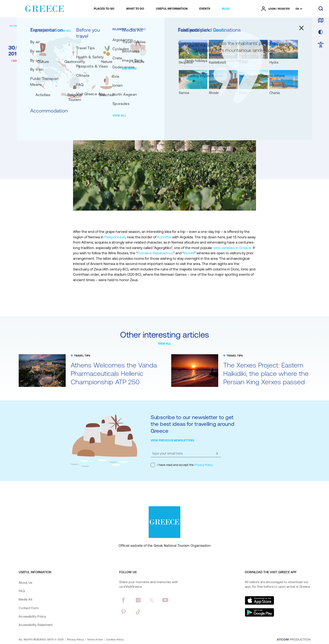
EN (297, 9)
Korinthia (165, 237)
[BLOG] (226, 9)
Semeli (189, 253)
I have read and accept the (182, 465)
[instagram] (138, 600)
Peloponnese (115, 237)
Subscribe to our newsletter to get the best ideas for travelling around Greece (193, 424)
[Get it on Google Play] (260, 613)
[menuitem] (104, 9)
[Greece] (44, 8)
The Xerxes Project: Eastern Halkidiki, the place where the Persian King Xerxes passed (266, 373)
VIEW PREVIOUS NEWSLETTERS (172, 440)
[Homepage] (16, 26)
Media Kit (26, 599)
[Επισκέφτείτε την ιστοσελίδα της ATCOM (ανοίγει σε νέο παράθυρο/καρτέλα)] (294, 640)
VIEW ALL (164, 344)
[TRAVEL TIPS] (45, 26)
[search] (321, 9)
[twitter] (152, 600)
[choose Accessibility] (321, 45)
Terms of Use (95, 640)
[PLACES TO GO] (104, 9)
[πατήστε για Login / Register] (276, 9)
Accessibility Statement (36, 625)
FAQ (22, 591)
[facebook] (123, 600)
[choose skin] (321, 32)
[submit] (217, 454)
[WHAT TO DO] (135, 9)
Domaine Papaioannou (155, 253)
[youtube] (165, 600)
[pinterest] (123, 612)
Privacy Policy (203, 465)
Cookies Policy (115, 640)
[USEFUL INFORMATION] (172, 9)
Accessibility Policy (32, 616)
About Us (25, 583)
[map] (321, 21)
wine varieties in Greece (232, 248)
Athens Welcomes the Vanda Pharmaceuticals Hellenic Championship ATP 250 (114, 373)
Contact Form (29, 608)
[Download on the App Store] (260, 600)
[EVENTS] (205, 9)
